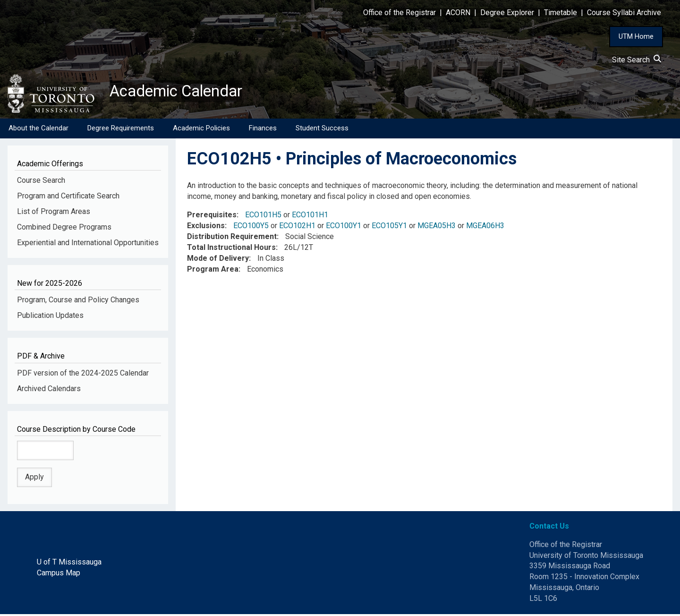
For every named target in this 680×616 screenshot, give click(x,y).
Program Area (213, 270)
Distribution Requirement (232, 238)
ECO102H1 (297, 227)
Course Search (41, 182)
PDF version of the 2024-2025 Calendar (83, 375)
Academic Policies (201, 130)
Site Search (637, 60)
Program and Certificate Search (68, 198)
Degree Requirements (121, 130)
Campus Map (59, 575)
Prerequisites (212, 217)
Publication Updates (50, 317)
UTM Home (636, 36)
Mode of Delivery (218, 260)
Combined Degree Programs (64, 229)
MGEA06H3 (485, 227)
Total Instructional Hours (231, 249)
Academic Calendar (183, 92)
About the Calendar (38, 130)
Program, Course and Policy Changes (78, 302)
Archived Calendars (49, 390)
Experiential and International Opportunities (88, 244)
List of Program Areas (54, 213)
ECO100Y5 (251, 227)
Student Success (322, 130)
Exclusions (206, 227)
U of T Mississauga (69, 564)
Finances (263, 130)
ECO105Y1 (389, 227)
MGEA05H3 (437, 227)
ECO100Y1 (344, 227)
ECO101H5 (263, 217)
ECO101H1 (310, 217)
